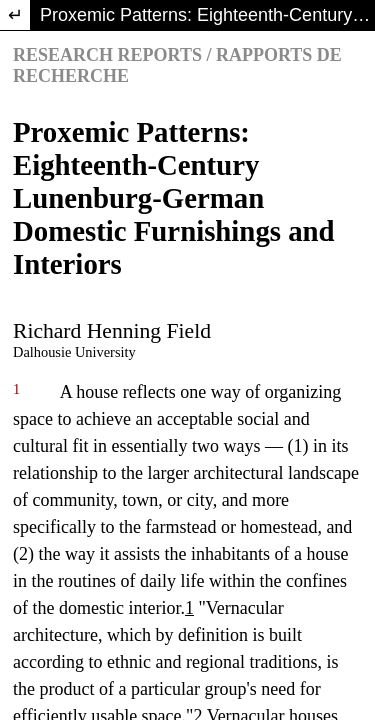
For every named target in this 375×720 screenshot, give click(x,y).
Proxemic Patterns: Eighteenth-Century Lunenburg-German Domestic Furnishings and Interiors (207, 15)
